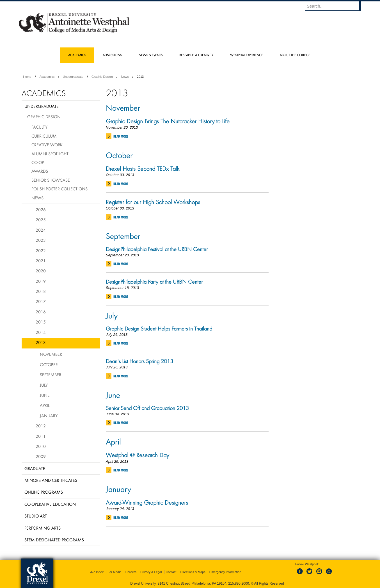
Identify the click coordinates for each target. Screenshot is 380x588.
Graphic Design (102, 77)
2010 (41, 446)
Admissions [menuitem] (112, 55)
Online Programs (44, 492)
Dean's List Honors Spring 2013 (139, 361)
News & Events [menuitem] (151, 55)
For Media (115, 572)
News (125, 77)
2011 (41, 436)
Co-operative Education (50, 504)
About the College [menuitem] (295, 55)
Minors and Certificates (51, 480)
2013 (41, 342)
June (113, 395)
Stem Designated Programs (54, 540)
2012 (41, 426)
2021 (41, 261)
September (123, 236)
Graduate (35, 468)
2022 (41, 250)
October (119, 155)
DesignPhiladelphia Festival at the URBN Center (157, 249)
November (123, 108)
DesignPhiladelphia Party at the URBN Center (154, 282)
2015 (41, 322)
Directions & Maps (193, 572)
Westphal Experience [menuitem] (247, 55)
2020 (41, 271)
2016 (41, 312)
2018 (41, 291)
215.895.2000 (239, 584)
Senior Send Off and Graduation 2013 (147, 408)
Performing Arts (43, 528)
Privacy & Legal (151, 572)
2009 (41, 456)
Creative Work (47, 145)
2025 (41, 220)
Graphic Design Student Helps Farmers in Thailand (159, 329)
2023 (41, 240)
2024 (41, 230)
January (118, 489)
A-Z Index (97, 572)
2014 (41, 332)
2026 (41, 209)
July (112, 315)
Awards (40, 171)
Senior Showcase (51, 180)
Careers (131, 572)
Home (27, 77)
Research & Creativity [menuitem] (196, 55)
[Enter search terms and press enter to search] (336, 6)
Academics (47, 77)
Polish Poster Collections (59, 189)
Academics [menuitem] (77, 55)
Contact (171, 572)
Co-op (38, 162)
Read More (121, 136)
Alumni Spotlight (50, 154)
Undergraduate (73, 77)
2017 (41, 301)
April (113, 441)
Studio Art (36, 516)
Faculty (39, 127)
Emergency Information (225, 572)
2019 (41, 281)
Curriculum (44, 136)
